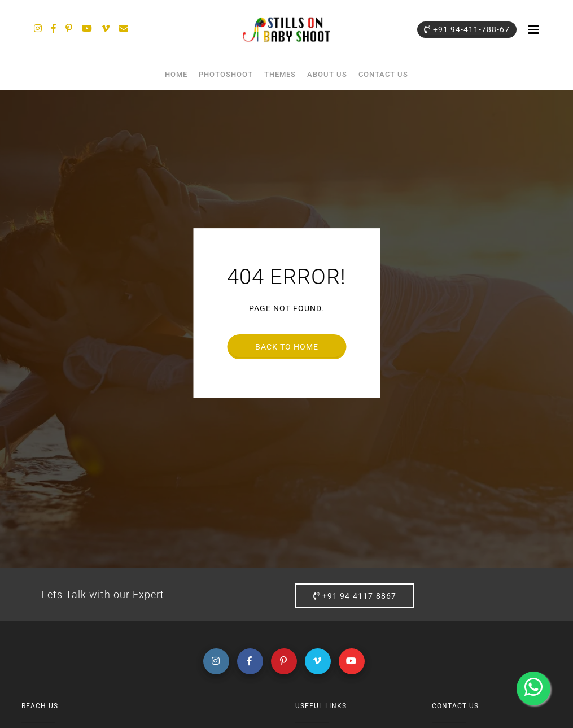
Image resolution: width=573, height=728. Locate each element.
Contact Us (383, 74)
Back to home (287, 347)
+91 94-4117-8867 (355, 596)
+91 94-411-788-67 (467, 29)
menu (533, 29)
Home (176, 74)
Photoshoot (226, 74)
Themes (280, 74)
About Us (327, 74)
